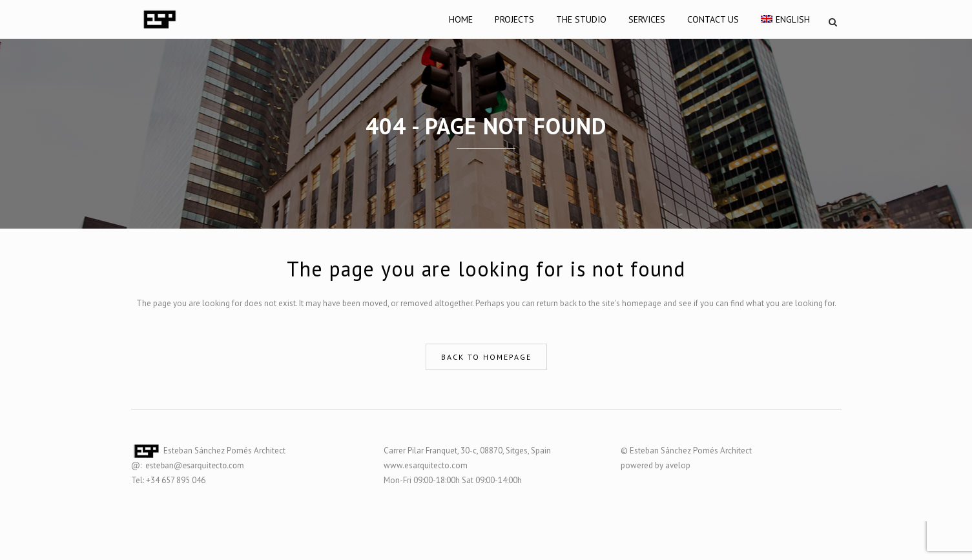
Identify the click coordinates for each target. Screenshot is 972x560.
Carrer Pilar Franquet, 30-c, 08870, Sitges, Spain (467, 451)
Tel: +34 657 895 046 (168, 480)
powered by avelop (656, 465)
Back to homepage (486, 357)
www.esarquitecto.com (426, 465)
